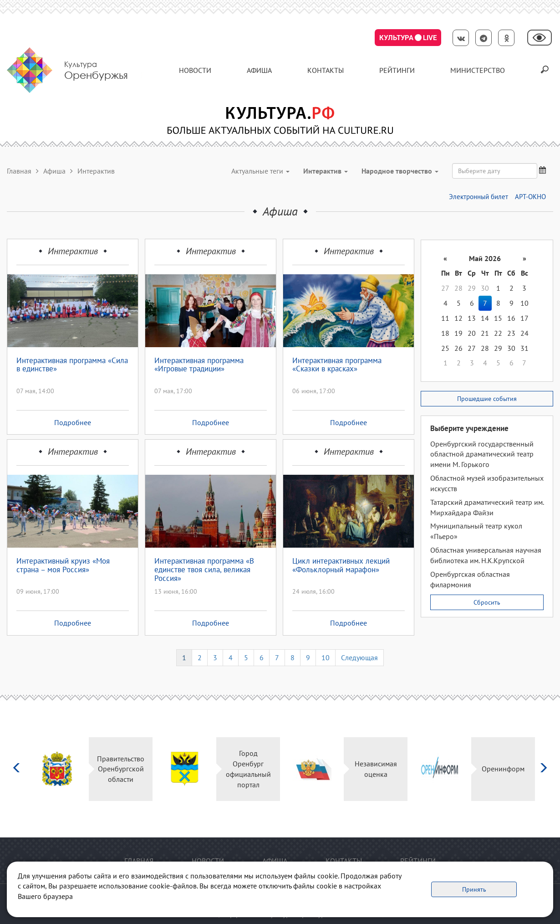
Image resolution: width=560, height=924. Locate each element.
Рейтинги (397, 70)
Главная (19, 171)
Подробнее (73, 422)
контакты (326, 70)
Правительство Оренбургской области (121, 769)
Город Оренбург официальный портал (248, 769)
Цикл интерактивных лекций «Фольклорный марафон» (341, 566)
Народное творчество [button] (400, 171)
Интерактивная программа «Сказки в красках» (337, 365)
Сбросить (487, 602)
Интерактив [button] (326, 171)
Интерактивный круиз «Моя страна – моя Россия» (63, 566)
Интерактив (73, 251)
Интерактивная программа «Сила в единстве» (72, 365)
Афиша (259, 70)
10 (326, 657)
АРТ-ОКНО (530, 197)
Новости (195, 70)
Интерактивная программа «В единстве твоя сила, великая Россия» (204, 570)
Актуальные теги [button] (260, 171)
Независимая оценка (376, 769)
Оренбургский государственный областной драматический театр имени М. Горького (482, 454)
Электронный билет (479, 197)
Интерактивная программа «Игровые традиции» (199, 365)
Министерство (478, 70)
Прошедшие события (487, 399)
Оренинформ (503, 769)
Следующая (359, 657)
